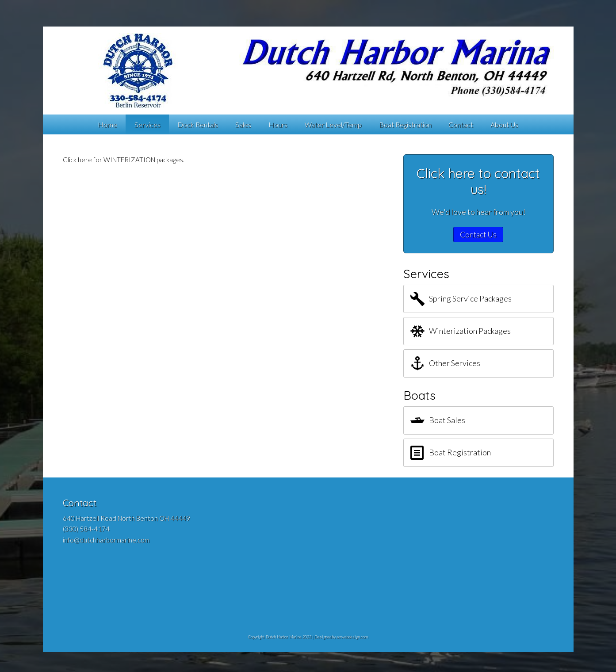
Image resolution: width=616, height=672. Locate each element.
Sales (243, 124)
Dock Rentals (198, 124)
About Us (504, 124)
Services (147, 124)
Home (107, 124)
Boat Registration (405, 124)
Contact (461, 124)
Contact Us (478, 235)
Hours (278, 124)
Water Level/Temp (333, 124)
